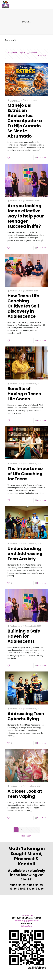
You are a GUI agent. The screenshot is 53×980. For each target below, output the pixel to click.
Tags (22, 53)
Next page (27, 836)
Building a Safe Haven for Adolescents (24, 636)
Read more (42, 158)
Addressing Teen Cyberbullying (26, 716)
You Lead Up (15, 100)
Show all (42, 55)
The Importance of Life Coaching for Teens (25, 474)
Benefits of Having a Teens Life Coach (24, 394)
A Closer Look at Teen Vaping (25, 794)
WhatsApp (27, 926)
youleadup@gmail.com (27, 921)
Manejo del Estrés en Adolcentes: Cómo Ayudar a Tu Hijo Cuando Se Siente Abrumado (25, 121)
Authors (32, 53)
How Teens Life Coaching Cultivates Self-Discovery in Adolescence (25, 306)
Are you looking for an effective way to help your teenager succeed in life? (26, 216)
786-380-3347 (27, 923)
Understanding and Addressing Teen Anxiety (25, 554)
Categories (12, 53)
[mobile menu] (49, 4)
